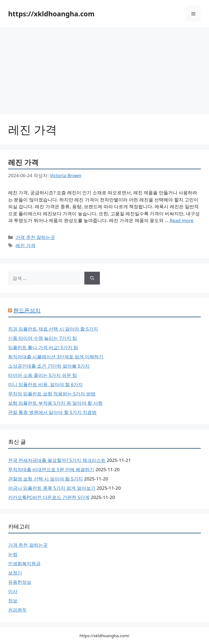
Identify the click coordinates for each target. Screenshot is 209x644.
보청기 (15, 573)
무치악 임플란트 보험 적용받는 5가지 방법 (52, 394)
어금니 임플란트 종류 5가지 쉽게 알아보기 (52, 488)
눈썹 (13, 554)
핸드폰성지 (27, 310)
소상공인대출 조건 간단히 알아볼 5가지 (49, 366)
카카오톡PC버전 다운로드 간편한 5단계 (49, 497)
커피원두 (17, 610)
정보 (13, 601)
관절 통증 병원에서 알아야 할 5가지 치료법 (52, 412)
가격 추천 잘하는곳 (35, 237)
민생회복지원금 (24, 563)
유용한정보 (20, 582)
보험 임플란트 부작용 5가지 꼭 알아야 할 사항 (55, 403)
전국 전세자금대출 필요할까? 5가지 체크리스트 (57, 460)
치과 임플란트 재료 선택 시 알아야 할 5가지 (53, 329)
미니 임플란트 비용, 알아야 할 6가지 (45, 384)
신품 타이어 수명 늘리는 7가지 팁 (43, 338)
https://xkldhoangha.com (51, 14)
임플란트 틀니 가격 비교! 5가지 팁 (43, 347)
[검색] (92, 278)
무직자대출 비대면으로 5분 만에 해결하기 (51, 469)
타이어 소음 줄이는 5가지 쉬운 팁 (43, 375)
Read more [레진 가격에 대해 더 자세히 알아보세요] (182, 220)
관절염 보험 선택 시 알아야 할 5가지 (45, 479)
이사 (13, 591)
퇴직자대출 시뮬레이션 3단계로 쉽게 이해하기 (56, 357)
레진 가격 (23, 162)
